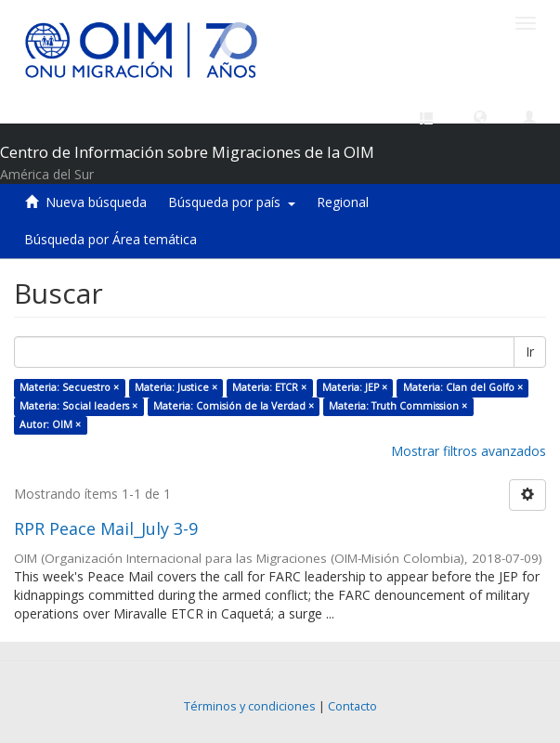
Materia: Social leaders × (78, 406)
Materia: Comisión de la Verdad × (234, 406)
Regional (343, 202)
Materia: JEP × (355, 387)
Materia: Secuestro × (69, 387)
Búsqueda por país (232, 202)
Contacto (352, 706)
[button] (480, 116)
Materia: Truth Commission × (398, 406)
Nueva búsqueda (96, 202)
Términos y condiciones (250, 706)
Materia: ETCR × (269, 387)
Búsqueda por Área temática (111, 239)
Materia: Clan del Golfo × (463, 387)
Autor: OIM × (50, 424)
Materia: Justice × (176, 387)
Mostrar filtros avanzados (469, 451)
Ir (530, 352)
